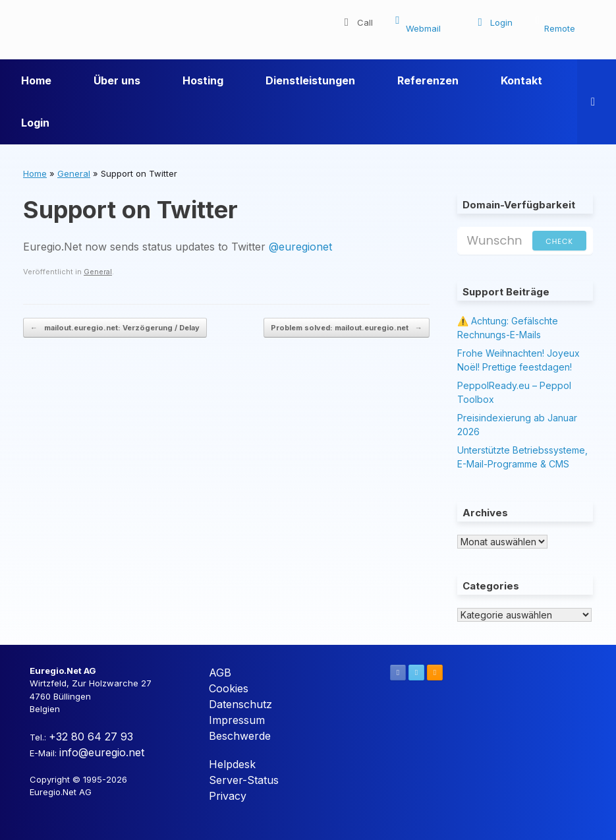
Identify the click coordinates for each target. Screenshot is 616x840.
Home (36, 80)
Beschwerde (240, 736)
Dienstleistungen (310, 80)
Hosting (203, 80)
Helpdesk (232, 764)
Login (35, 123)
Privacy (228, 796)
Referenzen (428, 80)
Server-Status (244, 780)
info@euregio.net (102, 752)
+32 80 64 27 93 (91, 736)
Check (559, 241)
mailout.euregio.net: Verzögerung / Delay (115, 328)
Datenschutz (240, 704)
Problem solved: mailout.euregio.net (347, 328)
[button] (597, 102)
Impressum (237, 720)
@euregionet (300, 247)
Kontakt (521, 80)
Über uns (117, 80)
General (74, 173)
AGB (220, 673)
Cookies (229, 688)
